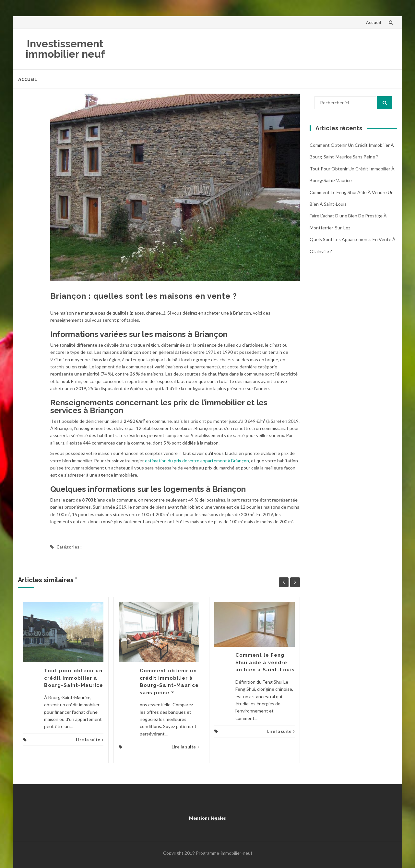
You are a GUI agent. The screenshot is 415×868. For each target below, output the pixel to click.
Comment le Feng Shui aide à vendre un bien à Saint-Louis (265, 662)
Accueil (374, 22)
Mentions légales (207, 818)
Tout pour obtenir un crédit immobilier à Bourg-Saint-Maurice (74, 678)
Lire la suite (90, 740)
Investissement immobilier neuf (65, 49)
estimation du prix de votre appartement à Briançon (197, 461)
